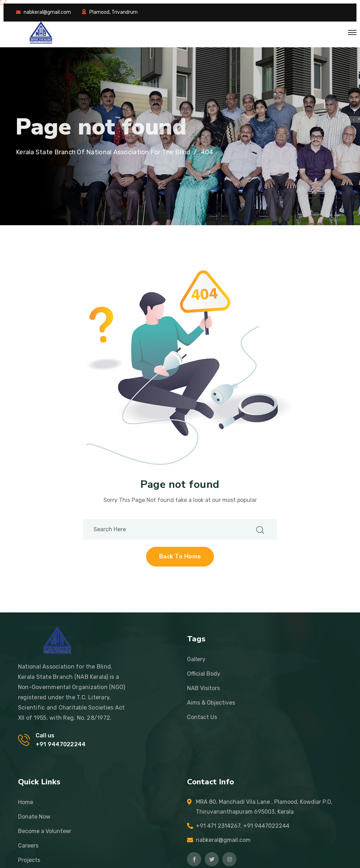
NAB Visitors (203, 688)
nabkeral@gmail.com (47, 12)
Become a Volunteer (45, 831)
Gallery (196, 659)
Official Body (204, 674)
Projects (29, 860)
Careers (28, 846)
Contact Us (202, 717)
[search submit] (260, 529)
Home (26, 802)
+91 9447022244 (61, 744)
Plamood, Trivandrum (113, 12)
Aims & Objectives (211, 703)
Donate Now (34, 817)
